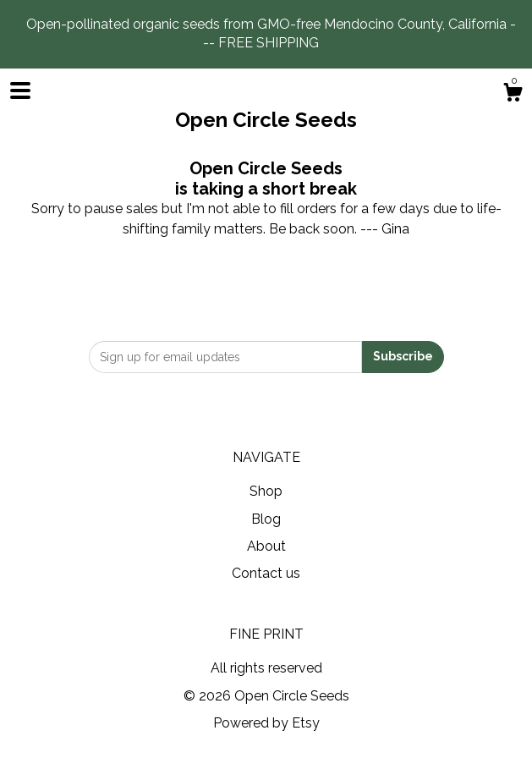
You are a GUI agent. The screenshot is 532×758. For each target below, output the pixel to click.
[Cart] (513, 95)
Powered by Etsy (266, 723)
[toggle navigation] (20, 91)
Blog (266, 519)
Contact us (266, 573)
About (266, 546)
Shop (266, 491)
